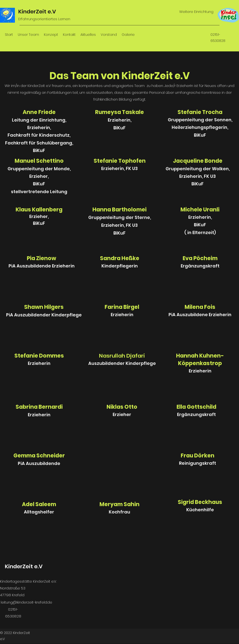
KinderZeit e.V (37, 12)
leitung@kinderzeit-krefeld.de (26, 602)
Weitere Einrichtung (196, 12)
